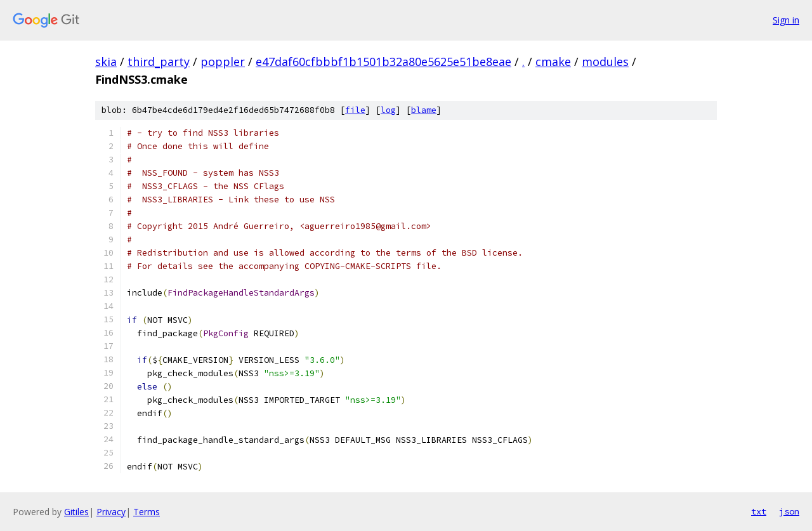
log (388, 110)
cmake (553, 62)
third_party (159, 62)
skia (106, 62)
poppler (223, 62)
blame (424, 110)
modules (605, 62)
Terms (147, 512)
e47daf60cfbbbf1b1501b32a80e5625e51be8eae (383, 62)
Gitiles (76, 512)
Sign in (786, 20)
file (355, 110)
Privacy (111, 512)
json (789, 511)
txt (759, 511)
